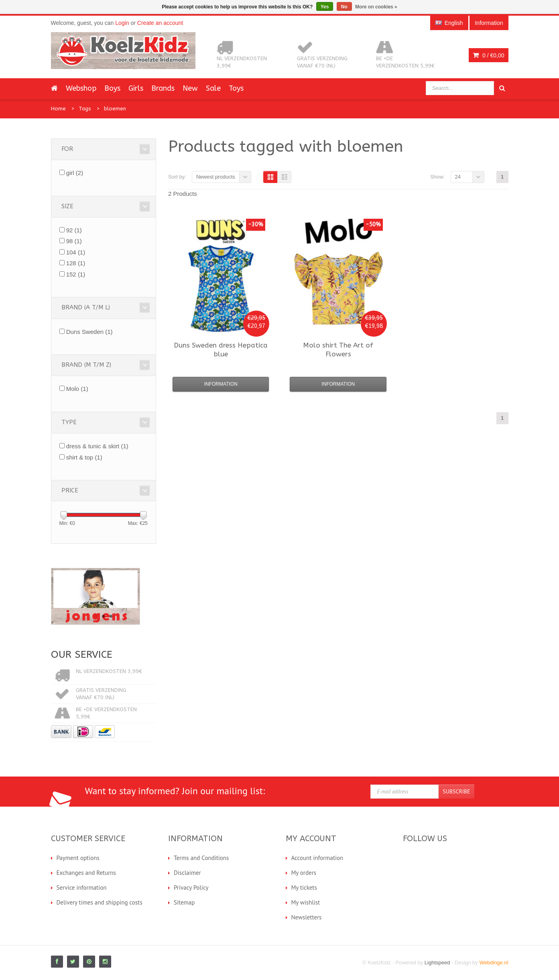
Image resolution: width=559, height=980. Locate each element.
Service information (82, 887)
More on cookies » (376, 7)
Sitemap (184, 902)
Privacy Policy (191, 887)
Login (122, 23)
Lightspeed (437, 963)
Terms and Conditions (201, 858)
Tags (85, 109)
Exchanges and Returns (86, 873)
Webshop (81, 88)
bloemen (115, 109)
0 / (488, 55)
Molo (77, 389)
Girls (136, 88)
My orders (304, 873)
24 (458, 177)
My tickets (304, 887)
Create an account (160, 23)
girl (75, 173)
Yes (325, 7)
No (344, 7)
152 (76, 274)
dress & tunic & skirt (97, 446)
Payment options (78, 858)
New (190, 88)
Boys (112, 88)
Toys (236, 88)
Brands (163, 88)
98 (74, 241)
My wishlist (306, 902)
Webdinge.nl (494, 963)
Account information (317, 858)
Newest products (216, 177)
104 (76, 252)
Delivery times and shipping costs (100, 902)
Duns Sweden (89, 332)
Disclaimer (187, 873)
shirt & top (84, 457)
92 (74, 230)
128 (76, 263)
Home (58, 109)
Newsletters (307, 917)
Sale (213, 88)
